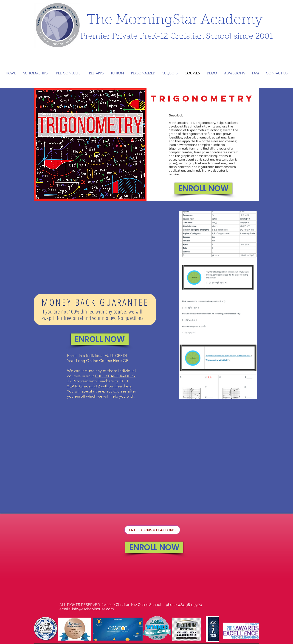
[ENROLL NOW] (203, 188)
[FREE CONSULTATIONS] (152, 530)
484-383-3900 (190, 605)
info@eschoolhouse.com (93, 609)
